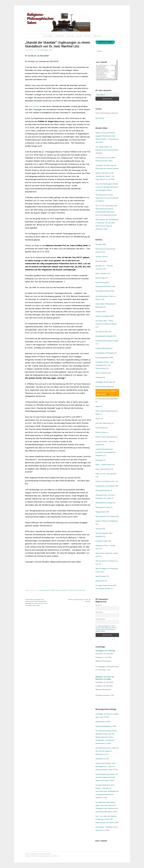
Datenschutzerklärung (103, 726)
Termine (98, 529)
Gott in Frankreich (102, 373)
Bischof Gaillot (100, 278)
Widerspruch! (100, 581)
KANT (98, 419)
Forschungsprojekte (102, 358)
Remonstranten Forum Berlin (105, 516)
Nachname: (99, 612)
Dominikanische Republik (104, 336)
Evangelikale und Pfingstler (105, 353)
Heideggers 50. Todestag (105, 650)
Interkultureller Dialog (103, 387)
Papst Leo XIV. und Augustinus (106, 474)
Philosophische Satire (103, 507)
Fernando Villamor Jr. (50, 856)
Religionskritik (62, 590)
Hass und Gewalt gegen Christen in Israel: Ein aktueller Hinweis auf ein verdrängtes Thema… (107, 187)
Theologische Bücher (77, 590)
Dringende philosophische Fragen (107, 341)
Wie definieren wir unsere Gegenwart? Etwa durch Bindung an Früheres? (107, 198)
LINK (109, 670)
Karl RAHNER (100, 428)
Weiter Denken (101, 576)
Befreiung (99, 261)
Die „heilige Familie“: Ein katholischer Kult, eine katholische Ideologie (107, 150)
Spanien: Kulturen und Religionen (107, 521)
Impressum (97, 36)
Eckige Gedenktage (102, 348)
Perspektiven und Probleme (105, 486)
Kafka (98, 406)
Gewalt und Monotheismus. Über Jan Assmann (79, 601)
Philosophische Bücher (103, 286)
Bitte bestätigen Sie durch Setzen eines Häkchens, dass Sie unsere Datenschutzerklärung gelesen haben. (106, 629)
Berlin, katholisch (101, 274)
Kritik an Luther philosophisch (105, 437)
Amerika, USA (100, 257)
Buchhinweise (100, 283)
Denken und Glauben (47, 590)
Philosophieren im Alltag (104, 503)
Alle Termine (100, 118)
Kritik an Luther (101, 432)
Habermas (99, 377)
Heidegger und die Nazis (104, 382)
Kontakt (88, 36)
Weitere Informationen (103, 661)
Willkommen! (48, 36)
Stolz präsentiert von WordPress (38, 854)
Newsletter (60, 36)
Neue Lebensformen (103, 469)
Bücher (79, 36)
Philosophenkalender (103, 491)
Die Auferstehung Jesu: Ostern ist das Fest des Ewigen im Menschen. (107, 751)
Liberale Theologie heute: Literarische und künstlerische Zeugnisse (106, 452)
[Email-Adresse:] (107, 95)
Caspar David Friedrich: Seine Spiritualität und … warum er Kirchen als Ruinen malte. (105, 766)
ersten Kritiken (34, 106)
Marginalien (99, 460)
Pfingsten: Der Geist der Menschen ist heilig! (105, 678)
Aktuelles (70, 36)
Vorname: (99, 605)
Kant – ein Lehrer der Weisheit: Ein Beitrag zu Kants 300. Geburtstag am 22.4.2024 (106, 819)
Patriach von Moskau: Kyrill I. (105, 481)
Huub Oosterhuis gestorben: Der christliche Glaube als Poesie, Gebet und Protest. (107, 777)
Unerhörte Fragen (105, 42)
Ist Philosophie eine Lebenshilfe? (107, 399)
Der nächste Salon (102, 332)
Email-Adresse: (100, 619)
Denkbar (98, 312)
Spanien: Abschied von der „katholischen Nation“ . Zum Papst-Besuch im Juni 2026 (105, 176)
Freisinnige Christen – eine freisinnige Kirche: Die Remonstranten (105, 365)
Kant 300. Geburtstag (103, 423)
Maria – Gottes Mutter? (104, 465)
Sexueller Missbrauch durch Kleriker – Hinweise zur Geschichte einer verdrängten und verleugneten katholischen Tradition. (107, 791)
